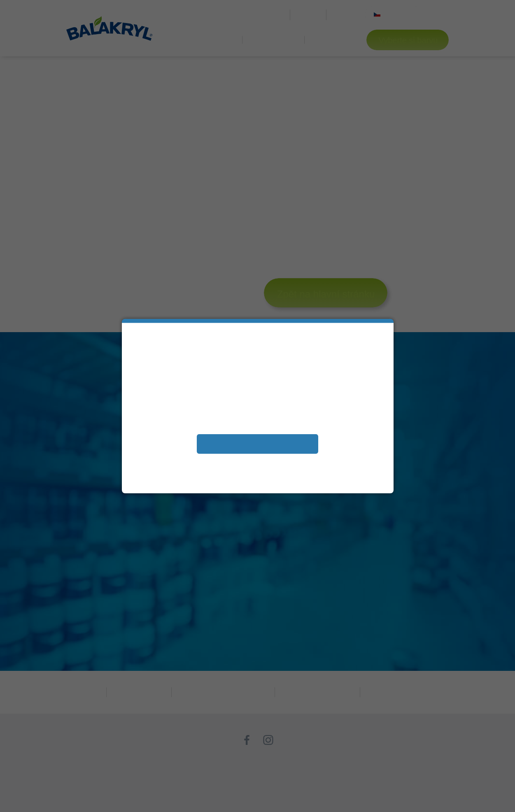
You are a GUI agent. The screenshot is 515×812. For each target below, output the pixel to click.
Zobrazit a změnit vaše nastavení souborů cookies (257, 462)
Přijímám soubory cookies (257, 443)
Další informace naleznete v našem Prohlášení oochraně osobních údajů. (257, 475)
